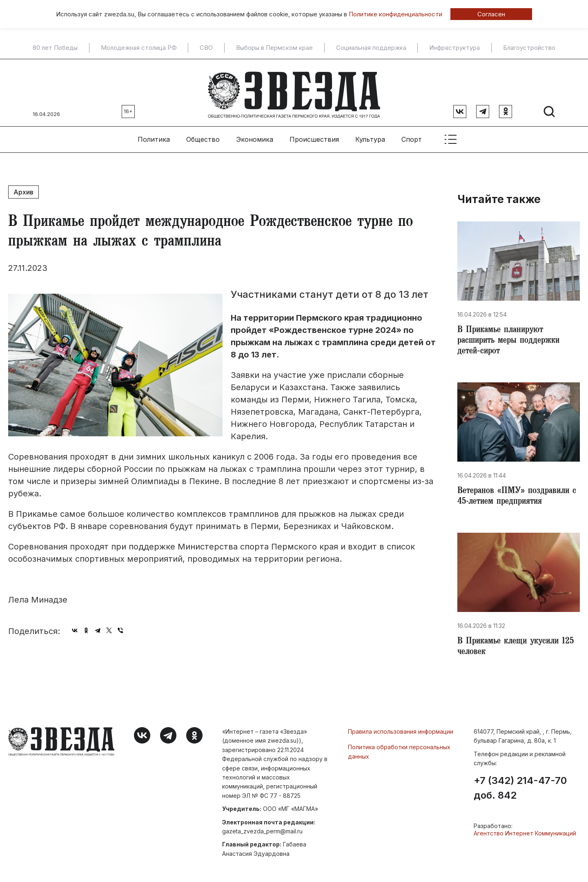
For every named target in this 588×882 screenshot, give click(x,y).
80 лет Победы (55, 48)
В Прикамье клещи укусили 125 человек (512, 648)
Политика (154, 135)
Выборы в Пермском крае (274, 48)
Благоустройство (529, 48)
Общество (203, 135)
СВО (206, 48)
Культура (370, 135)
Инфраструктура (454, 48)
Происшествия (314, 135)
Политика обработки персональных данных (399, 753)
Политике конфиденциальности (395, 14)
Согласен (491, 14)
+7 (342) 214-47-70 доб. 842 (520, 790)
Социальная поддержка (371, 48)
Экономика (255, 135)
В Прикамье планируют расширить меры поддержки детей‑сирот (512, 338)
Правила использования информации (401, 733)
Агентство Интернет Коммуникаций (525, 835)
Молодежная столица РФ (139, 48)
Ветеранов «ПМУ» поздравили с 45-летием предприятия (516, 496)
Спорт (412, 135)
